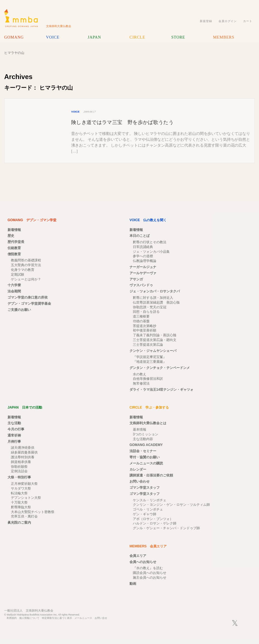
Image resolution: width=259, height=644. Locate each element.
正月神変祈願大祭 (24, 484)
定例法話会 (19, 471)
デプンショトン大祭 (26, 498)
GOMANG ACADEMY (146, 445)
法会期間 (14, 291)
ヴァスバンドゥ (141, 285)
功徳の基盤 (141, 321)
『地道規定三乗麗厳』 (150, 362)
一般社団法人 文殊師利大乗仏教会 (29, 610)
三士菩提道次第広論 (148, 345)
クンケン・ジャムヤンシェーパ (153, 351)
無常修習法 (141, 383)
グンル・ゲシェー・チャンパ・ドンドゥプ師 (166, 528)
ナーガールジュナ (143, 267)
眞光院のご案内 (19, 523)
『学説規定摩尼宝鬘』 (150, 357)
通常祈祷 (14, 435)
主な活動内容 (143, 439)
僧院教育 (14, 254)
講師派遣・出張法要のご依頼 (151, 475)
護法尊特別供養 (23, 457)
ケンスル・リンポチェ (150, 500)
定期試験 (18, 275)
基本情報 (140, 430)
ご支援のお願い (19, 310)
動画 (133, 584)
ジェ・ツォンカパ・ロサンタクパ (155, 291)
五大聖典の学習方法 (26, 265)
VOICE (53, 37)
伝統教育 (14, 248)
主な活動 (14, 423)
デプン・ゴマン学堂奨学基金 (29, 304)
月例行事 (14, 442)
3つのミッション (146, 434)
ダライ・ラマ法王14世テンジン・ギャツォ (161, 390)
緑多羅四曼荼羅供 (24, 452)
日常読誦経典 (143, 247)
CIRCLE (137, 37)
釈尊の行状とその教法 (150, 242)
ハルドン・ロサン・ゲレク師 (155, 523)
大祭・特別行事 (19, 477)
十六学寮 (14, 285)
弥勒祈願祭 (19, 467)
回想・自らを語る (146, 312)
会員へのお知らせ (143, 562)
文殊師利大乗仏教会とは (148, 423)
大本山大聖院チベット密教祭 (33, 512)
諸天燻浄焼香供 (23, 448)
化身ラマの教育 (23, 270)
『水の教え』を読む (148, 568)
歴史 (11, 236)
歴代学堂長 (16, 242)
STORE (178, 37)
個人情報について (29, 618)
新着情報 (14, 230)
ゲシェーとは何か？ (26, 279)
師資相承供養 (21, 462)
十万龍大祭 (19, 502)
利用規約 (12, 618)
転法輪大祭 (19, 493)
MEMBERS (224, 37)
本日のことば (140, 236)
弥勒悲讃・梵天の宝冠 (150, 307)
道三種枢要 (141, 316)
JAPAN (94, 37)
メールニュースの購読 (146, 463)
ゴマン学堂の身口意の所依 (28, 297)
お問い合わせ (140, 481)
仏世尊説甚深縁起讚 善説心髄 (156, 302)
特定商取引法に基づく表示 (57, 618)
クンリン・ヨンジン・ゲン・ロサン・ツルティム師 (171, 505)
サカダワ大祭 (21, 488)
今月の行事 (16, 429)
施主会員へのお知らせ (150, 578)
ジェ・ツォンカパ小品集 (151, 252)
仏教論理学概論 (145, 261)
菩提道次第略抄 (145, 326)
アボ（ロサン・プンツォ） (153, 519)
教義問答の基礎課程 (26, 260)
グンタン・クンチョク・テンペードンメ (160, 368)
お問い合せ (101, 618)
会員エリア (138, 556)
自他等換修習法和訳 (148, 379)
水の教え (140, 374)
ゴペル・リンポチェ (148, 509)
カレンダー (138, 469)
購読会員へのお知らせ (150, 573)
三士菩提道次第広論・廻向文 (155, 340)
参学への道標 (143, 256)
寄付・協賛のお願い (145, 457)
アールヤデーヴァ (143, 273)
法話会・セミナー (143, 451)
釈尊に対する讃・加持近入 (153, 298)
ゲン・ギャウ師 (145, 514)
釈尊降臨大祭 (21, 507)
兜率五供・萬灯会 (24, 516)
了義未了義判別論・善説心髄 (155, 335)
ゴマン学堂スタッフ (145, 488)
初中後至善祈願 (145, 330)
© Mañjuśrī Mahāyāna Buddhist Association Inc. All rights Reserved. (42, 615)
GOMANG (14, 37)
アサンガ (136, 279)
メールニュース (83, 618)
